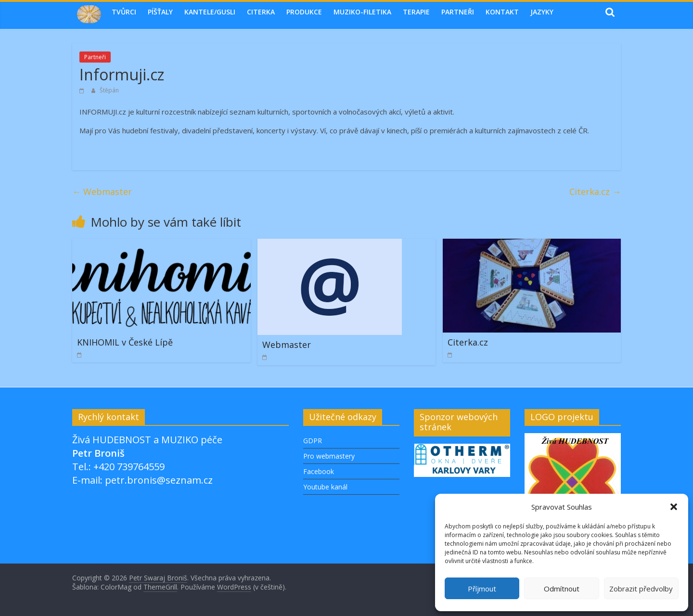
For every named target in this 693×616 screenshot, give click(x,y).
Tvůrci (124, 12)
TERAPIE (416, 12)
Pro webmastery (329, 456)
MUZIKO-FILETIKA (362, 12)
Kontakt (502, 12)
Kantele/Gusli (210, 12)
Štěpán (109, 90)
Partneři (458, 12)
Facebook (319, 471)
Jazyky (542, 12)
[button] (674, 507)
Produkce (304, 12)
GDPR (313, 441)
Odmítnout (562, 589)
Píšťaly (160, 12)
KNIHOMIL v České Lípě (125, 342)
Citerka (261, 12)
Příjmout (482, 589)
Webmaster (102, 192)
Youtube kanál (325, 487)
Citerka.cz (595, 192)
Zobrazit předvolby (641, 589)
